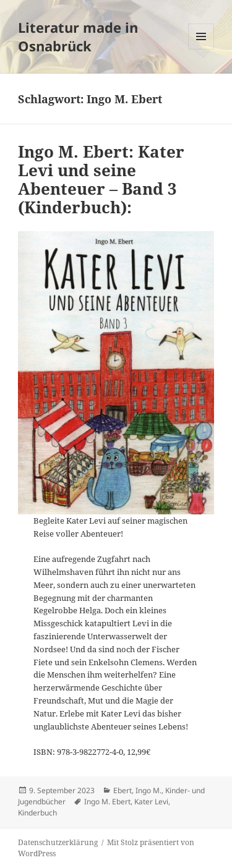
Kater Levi (151, 802)
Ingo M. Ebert (107, 802)
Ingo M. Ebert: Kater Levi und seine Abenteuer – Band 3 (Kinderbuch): (101, 179)
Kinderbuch (37, 813)
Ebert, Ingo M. (137, 790)
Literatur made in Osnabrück (78, 36)
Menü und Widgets (201, 49)
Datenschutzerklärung (58, 842)
